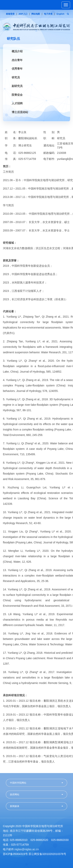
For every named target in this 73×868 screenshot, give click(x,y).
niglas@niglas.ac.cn (27, 849)
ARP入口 (23, 14)
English (61, 14)
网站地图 (36, 14)
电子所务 (48, 14)
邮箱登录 (10, 14)
